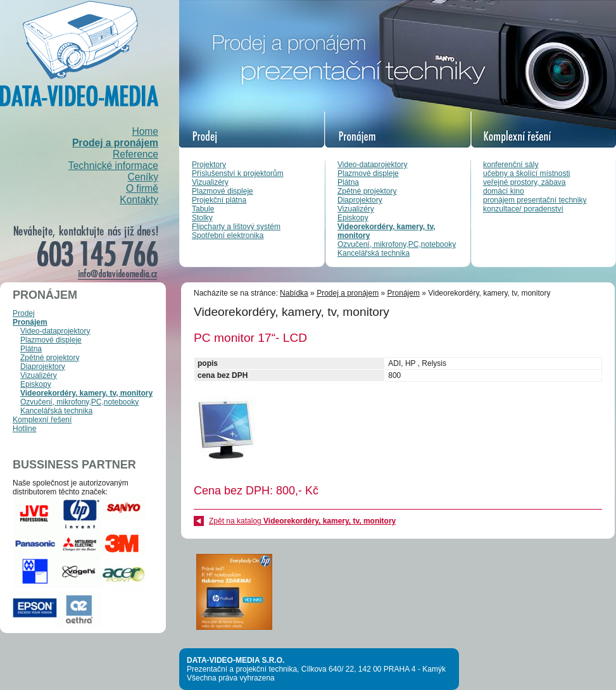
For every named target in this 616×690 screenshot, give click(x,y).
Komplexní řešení (42, 420)
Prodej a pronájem (115, 143)
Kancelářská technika (374, 253)
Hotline (24, 429)
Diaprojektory (360, 200)
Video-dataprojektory (373, 165)
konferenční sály (511, 165)
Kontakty (139, 200)
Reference (135, 154)
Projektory (209, 165)
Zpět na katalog (302, 521)
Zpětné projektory (367, 191)
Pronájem (30, 322)
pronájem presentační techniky (535, 200)
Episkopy (353, 218)
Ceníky (143, 177)
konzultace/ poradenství (523, 209)
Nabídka (294, 293)
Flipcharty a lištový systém (236, 227)
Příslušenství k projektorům (238, 173)
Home (145, 131)
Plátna (348, 182)
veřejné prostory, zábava (525, 182)
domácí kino (504, 191)
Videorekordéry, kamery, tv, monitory (86, 393)
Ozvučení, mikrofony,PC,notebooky (397, 244)
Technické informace (113, 166)
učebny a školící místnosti (526, 173)
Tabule (203, 209)
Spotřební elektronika (228, 235)
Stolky (202, 218)
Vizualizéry (210, 182)
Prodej (24, 313)
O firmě (142, 188)
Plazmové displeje (223, 191)
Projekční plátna (219, 200)
